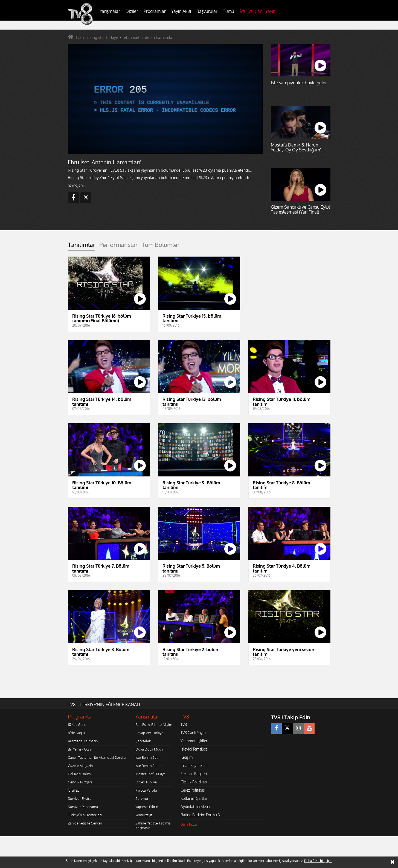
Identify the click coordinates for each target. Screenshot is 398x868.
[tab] (82, 246)
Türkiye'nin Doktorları (85, 815)
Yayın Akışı (181, 11)
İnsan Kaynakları (194, 765)
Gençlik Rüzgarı (80, 782)
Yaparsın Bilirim (147, 807)
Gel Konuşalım (79, 774)
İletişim (187, 757)
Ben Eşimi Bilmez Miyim (154, 725)
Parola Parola (146, 790)
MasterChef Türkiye (150, 774)
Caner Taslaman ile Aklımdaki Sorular (97, 757)
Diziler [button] (132, 11)
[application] (165, 99)
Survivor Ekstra (80, 798)
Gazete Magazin (80, 766)
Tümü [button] (229, 11)
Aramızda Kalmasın (83, 741)
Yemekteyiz (144, 815)
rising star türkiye (103, 37)
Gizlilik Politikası (194, 782)
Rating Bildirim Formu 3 (200, 815)
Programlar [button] (155, 11)
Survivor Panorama (83, 807)
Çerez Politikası (193, 790)
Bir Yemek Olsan (81, 749)
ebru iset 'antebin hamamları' (150, 37)
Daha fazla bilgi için (318, 861)
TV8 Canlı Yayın (258, 11)
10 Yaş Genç (77, 725)
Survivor (142, 798)
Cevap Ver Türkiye (149, 733)
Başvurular (207, 11)
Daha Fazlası (190, 824)
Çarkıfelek (143, 741)
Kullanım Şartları (194, 798)
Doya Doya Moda (149, 749)
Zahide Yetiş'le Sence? (85, 823)
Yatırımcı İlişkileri (194, 741)
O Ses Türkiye (146, 782)
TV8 (184, 724)
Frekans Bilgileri (194, 774)
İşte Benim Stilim (148, 757)
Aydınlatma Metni (195, 807)
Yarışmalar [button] (110, 11)
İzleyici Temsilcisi (194, 749)
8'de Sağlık (76, 733)
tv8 (79, 37)
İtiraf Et (73, 790)
